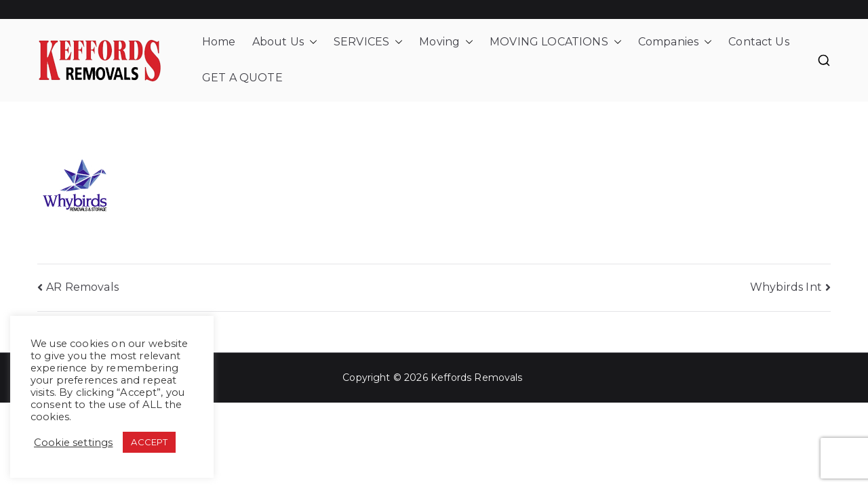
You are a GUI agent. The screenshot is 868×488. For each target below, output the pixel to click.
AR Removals (82, 287)
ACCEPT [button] (149, 442)
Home (219, 42)
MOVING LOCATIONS (556, 42)
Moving (446, 42)
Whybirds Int (786, 287)
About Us (285, 42)
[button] (311, 42)
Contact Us (759, 42)
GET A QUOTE (242, 78)
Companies (675, 42)
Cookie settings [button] (73, 443)
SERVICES (368, 42)
